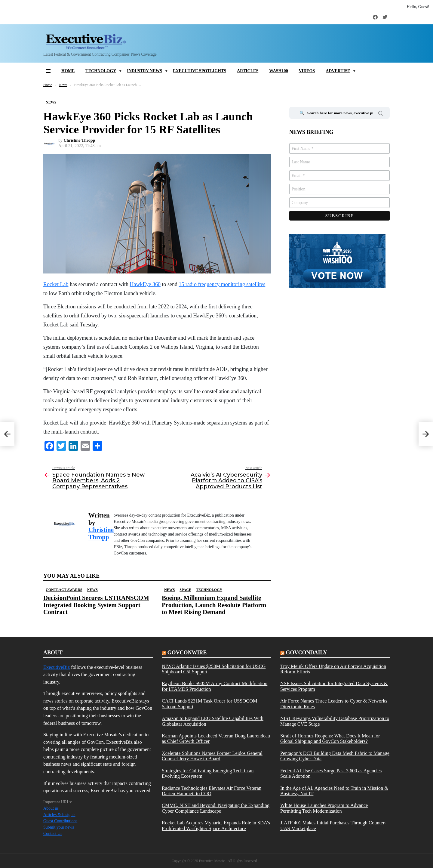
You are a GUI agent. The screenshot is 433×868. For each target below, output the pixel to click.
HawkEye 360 (145, 284)
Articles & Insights (59, 815)
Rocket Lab (56, 284)
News (92, 590)
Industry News (144, 71)
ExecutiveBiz (57, 667)
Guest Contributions (60, 821)
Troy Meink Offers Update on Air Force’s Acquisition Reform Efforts (333, 669)
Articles (248, 71)
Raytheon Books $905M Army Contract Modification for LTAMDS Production (215, 686)
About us (51, 808)
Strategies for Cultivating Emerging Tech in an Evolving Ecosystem (208, 774)
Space (185, 590)
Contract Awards (64, 590)
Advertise (338, 71)
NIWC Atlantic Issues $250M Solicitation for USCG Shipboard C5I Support (214, 669)
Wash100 (278, 71)
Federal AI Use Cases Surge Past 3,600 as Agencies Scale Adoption (331, 774)
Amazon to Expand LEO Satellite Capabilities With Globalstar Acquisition (213, 721)
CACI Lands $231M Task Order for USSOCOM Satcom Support (210, 704)
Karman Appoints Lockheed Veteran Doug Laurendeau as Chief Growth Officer (216, 739)
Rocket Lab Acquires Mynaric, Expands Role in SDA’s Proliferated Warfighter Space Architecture (216, 826)
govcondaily (306, 653)
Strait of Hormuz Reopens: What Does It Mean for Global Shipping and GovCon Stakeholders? (330, 739)
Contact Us (53, 834)
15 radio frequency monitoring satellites (222, 284)
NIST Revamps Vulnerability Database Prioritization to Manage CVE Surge (335, 721)
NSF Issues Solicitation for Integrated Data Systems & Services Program (334, 686)
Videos (307, 71)
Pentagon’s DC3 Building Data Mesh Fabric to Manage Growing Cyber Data (335, 756)
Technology (101, 71)
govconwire (187, 653)
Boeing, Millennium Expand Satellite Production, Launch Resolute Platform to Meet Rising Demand (214, 605)
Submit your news (59, 827)
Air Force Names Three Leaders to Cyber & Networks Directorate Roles (334, 704)
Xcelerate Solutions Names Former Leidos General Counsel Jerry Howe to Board (212, 756)
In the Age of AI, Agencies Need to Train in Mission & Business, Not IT (334, 791)
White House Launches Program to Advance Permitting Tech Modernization (324, 808)
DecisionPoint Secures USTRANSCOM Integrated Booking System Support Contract (96, 605)
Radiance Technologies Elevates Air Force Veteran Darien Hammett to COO (212, 791)
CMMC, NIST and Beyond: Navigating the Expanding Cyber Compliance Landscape (216, 808)
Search (381, 114)
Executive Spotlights (200, 71)
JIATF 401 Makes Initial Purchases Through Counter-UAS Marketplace (333, 826)
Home (68, 71)
